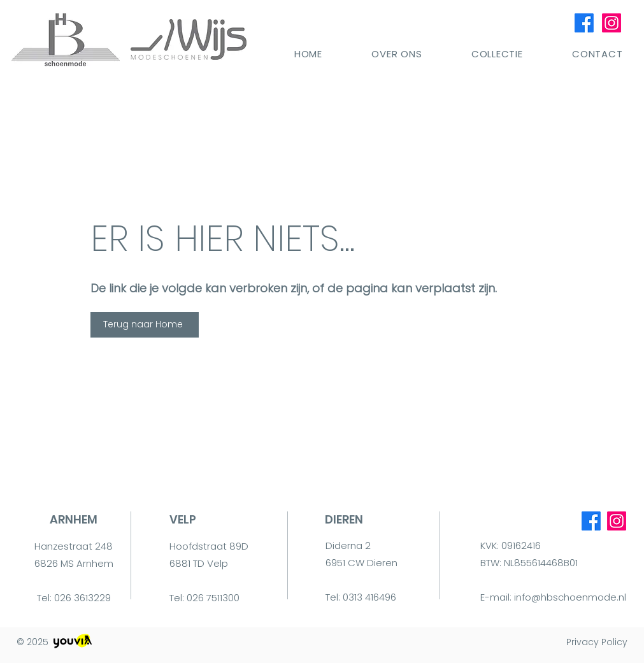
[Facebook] (584, 23)
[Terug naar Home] (145, 325)
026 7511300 (213, 598)
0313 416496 (369, 597)
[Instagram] (612, 23)
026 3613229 (82, 598)
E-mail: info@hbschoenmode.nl (553, 597)
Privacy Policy (597, 642)
